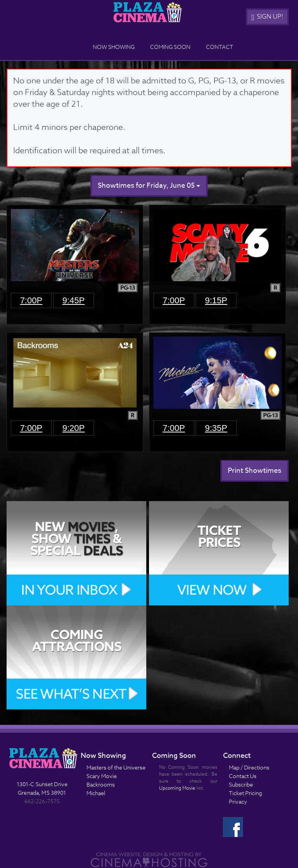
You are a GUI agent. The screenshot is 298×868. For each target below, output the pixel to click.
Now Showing (114, 47)
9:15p (216, 300)
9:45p (74, 300)
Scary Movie (102, 776)
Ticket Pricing (245, 793)
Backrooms (101, 784)
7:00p (31, 300)
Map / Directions (249, 767)
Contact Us (243, 776)
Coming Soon (170, 47)
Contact (220, 47)
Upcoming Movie (177, 788)
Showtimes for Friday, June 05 (149, 186)
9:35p (216, 428)
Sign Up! (267, 17)
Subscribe (241, 784)
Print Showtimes (255, 471)
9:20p (74, 428)
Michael (96, 793)
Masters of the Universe (116, 767)
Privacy (238, 801)
